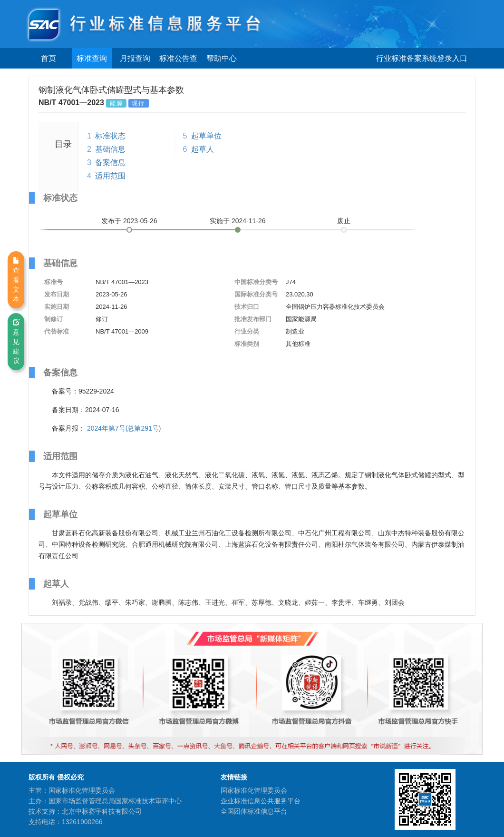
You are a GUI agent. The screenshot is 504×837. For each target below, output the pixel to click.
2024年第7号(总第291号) (124, 428)
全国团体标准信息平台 (254, 811)
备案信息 (110, 162)
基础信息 (110, 149)
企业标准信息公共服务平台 (261, 801)
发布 (129, 221)
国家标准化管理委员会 (254, 790)
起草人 (203, 149)
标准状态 (110, 136)
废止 (344, 221)
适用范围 (110, 176)
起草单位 (206, 136)
